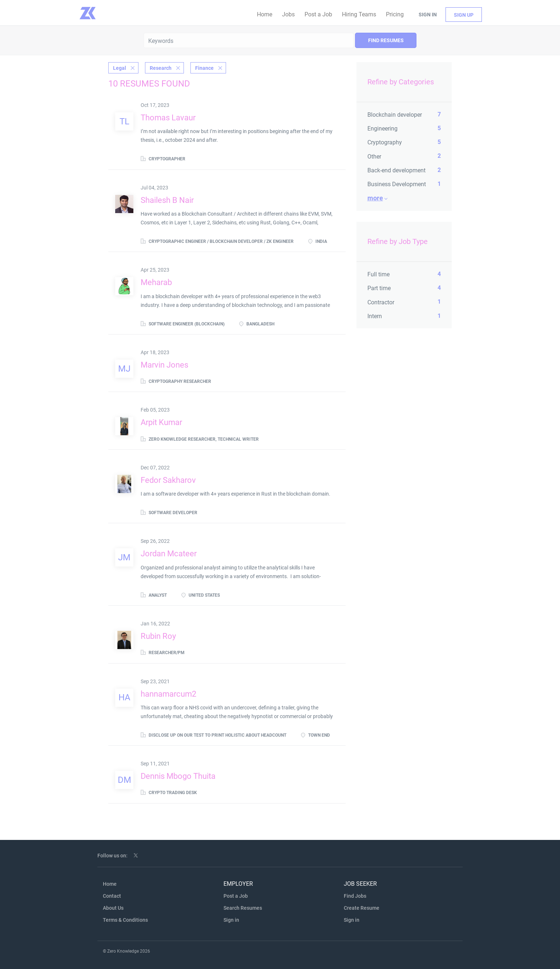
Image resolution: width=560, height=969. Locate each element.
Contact (112, 896)
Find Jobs (355, 896)
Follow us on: (112, 856)
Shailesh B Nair (167, 200)
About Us (113, 908)
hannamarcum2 (168, 694)
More (375, 198)
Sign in (428, 15)
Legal (120, 68)
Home (110, 884)
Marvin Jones (164, 365)
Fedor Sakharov (168, 480)
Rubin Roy (158, 636)
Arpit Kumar (161, 422)
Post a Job (236, 896)
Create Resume (362, 908)
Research (161, 68)
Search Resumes (243, 908)
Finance (204, 68)
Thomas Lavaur (168, 118)
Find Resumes (386, 40)
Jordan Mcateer (169, 554)
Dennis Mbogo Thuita (178, 776)
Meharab (156, 282)
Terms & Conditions (125, 920)
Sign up (464, 15)
